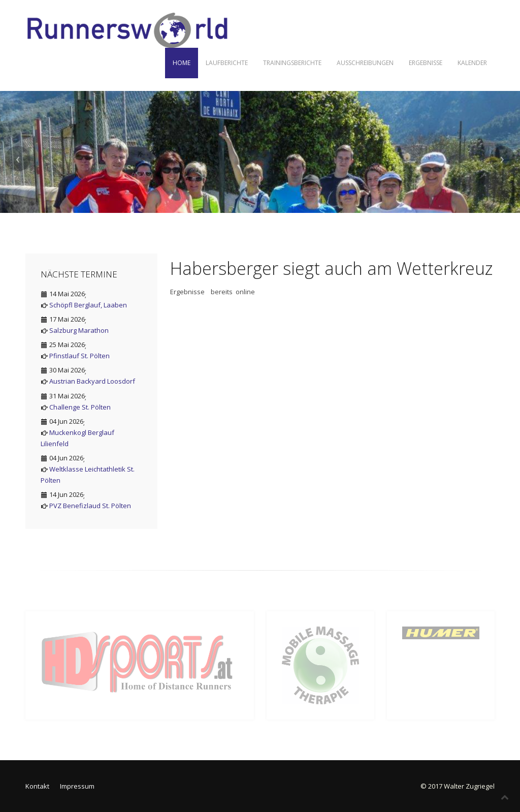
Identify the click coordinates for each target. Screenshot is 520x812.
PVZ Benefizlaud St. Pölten (90, 506)
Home (182, 63)
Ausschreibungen (365, 63)
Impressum (77, 786)
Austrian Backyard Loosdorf (92, 381)
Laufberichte (227, 63)
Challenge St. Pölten (80, 407)
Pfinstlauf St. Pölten (79, 356)
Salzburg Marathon (79, 330)
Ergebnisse (426, 63)
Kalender (472, 63)
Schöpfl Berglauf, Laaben (88, 305)
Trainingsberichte (292, 63)
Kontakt (37, 786)
